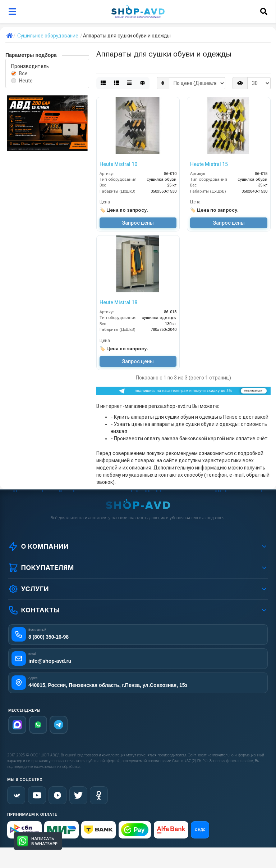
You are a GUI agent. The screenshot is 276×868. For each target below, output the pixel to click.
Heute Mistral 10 (118, 164)
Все (23, 73)
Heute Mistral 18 (118, 302)
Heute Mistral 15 (209, 164)
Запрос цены (138, 223)
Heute (26, 81)
